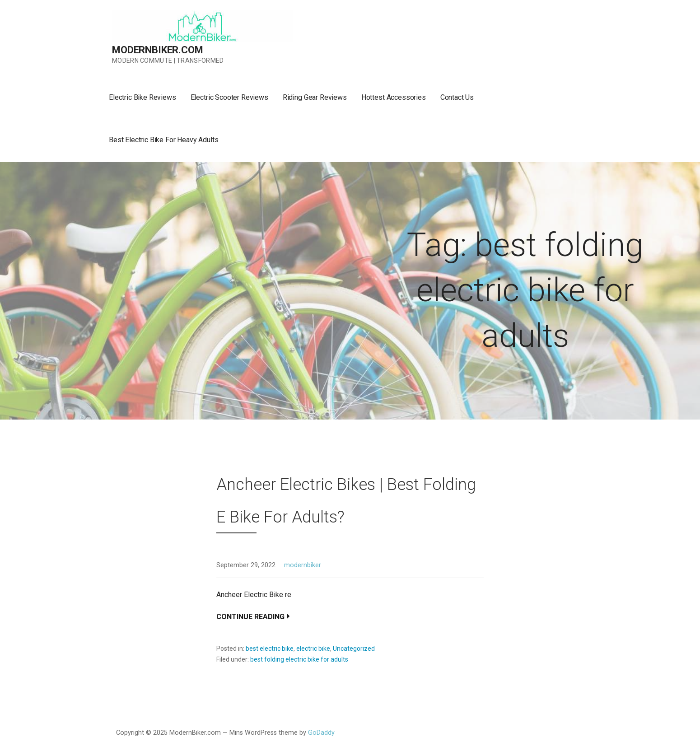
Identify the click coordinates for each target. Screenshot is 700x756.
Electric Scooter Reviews (229, 97)
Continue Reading (250, 617)
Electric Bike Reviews (142, 97)
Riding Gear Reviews (315, 97)
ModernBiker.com (158, 50)
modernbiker (303, 565)
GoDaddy (321, 733)
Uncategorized (354, 649)
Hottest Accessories (394, 97)
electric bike (313, 649)
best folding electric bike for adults (299, 659)
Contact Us (457, 97)
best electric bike (270, 649)
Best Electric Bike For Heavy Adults (163, 140)
